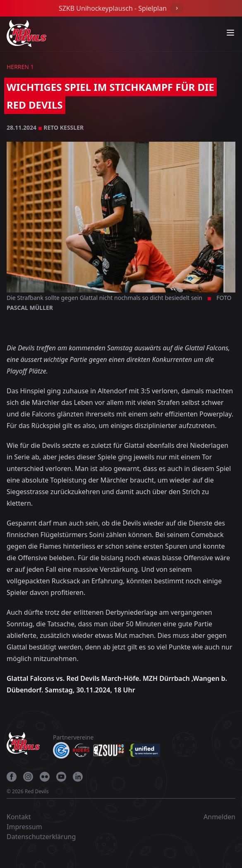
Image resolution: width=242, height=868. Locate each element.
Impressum (24, 827)
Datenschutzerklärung (41, 837)
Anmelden (219, 817)
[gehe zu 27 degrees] (55, 793)
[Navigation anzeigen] (230, 33)
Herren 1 (20, 67)
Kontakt (19, 817)
